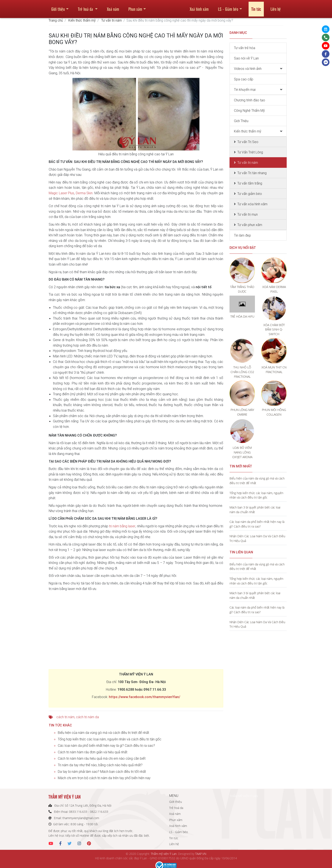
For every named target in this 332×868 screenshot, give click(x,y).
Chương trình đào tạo (250, 100)
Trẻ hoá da (86, 7)
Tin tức (256, 7)
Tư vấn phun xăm (250, 225)
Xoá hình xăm (199, 7)
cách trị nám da (87, 717)
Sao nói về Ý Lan (246, 58)
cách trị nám (65, 717)
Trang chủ (56, 20)
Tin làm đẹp (242, 235)
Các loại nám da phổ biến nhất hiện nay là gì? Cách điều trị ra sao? (106, 745)
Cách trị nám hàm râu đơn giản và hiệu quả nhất (93, 752)
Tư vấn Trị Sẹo (248, 142)
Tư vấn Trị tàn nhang (252, 173)
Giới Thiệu (241, 121)
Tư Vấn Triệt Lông (250, 152)
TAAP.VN (201, 854)
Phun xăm (135, 7)
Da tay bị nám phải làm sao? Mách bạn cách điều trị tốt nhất (102, 772)
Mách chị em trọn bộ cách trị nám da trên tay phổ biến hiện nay (104, 778)
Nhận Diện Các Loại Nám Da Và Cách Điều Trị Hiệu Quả (257, 538)
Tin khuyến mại (245, 90)
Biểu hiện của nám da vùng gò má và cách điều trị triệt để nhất (103, 733)
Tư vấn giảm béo (250, 194)
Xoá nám (113, 7)
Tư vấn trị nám (111, 20)
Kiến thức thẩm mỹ (82, 20)
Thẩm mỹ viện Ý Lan (164, 854)
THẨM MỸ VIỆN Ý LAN (244, 796)
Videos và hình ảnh (248, 69)
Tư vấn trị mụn (248, 214)
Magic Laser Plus (61, 193)
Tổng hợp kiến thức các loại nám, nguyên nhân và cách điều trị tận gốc (110, 739)
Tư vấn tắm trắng (250, 183)
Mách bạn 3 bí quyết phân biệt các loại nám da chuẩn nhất (255, 510)
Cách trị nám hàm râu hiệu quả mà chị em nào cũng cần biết (102, 758)
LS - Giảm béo (228, 7)
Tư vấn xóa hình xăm (252, 204)
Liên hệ (276, 7)
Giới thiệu (58, 7)
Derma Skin (84, 193)
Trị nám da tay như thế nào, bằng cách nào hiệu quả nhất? (100, 765)
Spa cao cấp (244, 79)
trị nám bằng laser (122, 526)
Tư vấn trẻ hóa (245, 48)
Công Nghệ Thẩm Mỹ (249, 110)
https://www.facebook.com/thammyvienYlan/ (145, 697)
